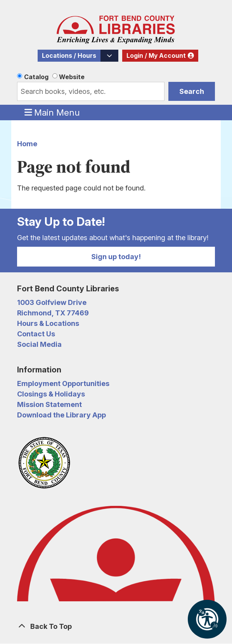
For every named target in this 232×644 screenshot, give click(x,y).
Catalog (36, 77)
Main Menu (52, 112)
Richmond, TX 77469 (53, 313)
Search (192, 91)
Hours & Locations (48, 323)
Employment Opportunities (63, 383)
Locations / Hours (69, 56)
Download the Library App (61, 415)
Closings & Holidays (51, 394)
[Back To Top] (116, 626)
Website (72, 77)
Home (27, 144)
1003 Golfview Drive (52, 302)
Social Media (39, 344)
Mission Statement (49, 404)
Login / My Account (156, 56)
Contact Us (36, 334)
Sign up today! (116, 257)
